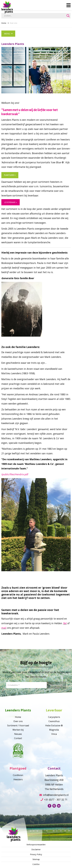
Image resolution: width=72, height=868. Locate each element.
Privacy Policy (36, 854)
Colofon (36, 864)
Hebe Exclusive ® (54, 726)
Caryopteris (54, 717)
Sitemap (36, 859)
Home (4, 23)
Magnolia (54, 730)
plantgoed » (10, 175)
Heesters (18, 779)
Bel (65, 623)
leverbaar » (11, 202)
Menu (8, 34)
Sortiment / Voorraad (18, 726)
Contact (18, 738)
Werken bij (18, 730)
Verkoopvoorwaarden (36, 845)
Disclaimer (36, 849)
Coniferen (18, 775)
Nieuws (18, 734)
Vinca (54, 734)
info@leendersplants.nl (54, 795)
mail (4, 628)
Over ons (13, 23)
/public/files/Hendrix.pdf (15, 474)
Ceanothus (54, 721)
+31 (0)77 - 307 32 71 (54, 800)
